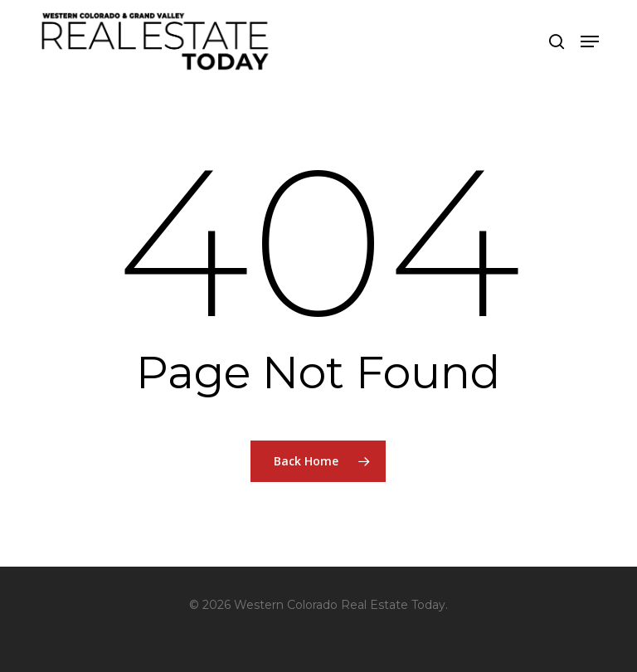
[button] (590, 41)
